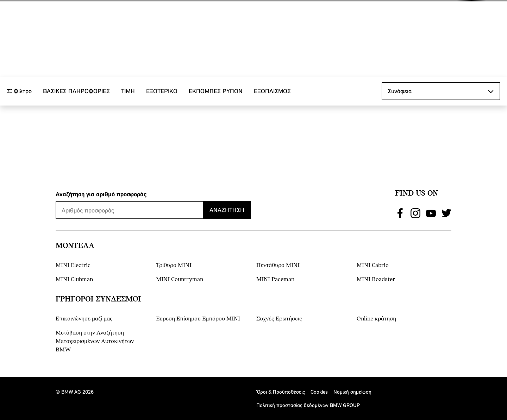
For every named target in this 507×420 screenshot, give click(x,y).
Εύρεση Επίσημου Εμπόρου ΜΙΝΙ (198, 319)
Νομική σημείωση (352, 392)
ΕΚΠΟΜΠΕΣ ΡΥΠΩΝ (216, 130)
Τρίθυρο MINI (174, 265)
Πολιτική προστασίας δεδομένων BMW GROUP (308, 405)
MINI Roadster (376, 279)
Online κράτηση (376, 319)
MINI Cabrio (373, 265)
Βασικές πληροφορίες (76, 130)
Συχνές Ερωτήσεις (279, 319)
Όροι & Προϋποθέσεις (281, 392)
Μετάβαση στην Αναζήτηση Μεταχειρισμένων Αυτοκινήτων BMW (95, 341)
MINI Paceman (275, 279)
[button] (454, 13)
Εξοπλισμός (272, 130)
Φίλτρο (19, 130)
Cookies (319, 392)
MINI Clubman (74, 279)
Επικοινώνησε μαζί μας (84, 319)
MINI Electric (73, 265)
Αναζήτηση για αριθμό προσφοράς (101, 194)
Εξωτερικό (162, 130)
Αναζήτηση (227, 210)
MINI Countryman (180, 279)
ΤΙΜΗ (128, 130)
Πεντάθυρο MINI (278, 265)
